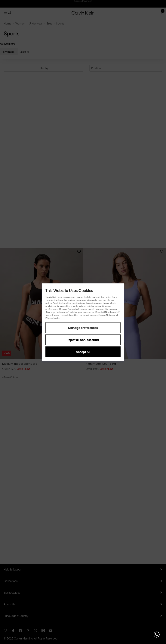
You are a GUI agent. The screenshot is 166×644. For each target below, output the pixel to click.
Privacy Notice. (53, 318)
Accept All (83, 352)
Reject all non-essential (83, 340)
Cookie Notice (106, 315)
